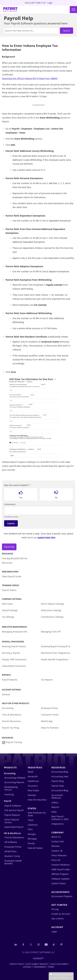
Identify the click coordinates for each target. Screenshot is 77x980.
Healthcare (33, 781)
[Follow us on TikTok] (54, 944)
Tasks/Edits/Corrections (14, 666)
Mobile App (47, 721)
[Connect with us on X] (31, 944)
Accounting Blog (60, 772)
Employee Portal (49, 708)
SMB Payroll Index (61, 869)
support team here (46, 537)
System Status (59, 883)
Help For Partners (50, 728)
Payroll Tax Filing (11, 728)
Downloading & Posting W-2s (56, 646)
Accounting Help (60, 776)
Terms (51, 967)
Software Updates (60, 879)
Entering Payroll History (14, 646)
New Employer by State (37, 814)
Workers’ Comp (12, 856)
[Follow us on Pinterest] (61, 944)
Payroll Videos (9, 590)
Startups (32, 795)
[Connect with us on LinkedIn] (16, 944)
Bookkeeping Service (11, 788)
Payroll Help (9, 547)
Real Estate (33, 790)
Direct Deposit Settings (53, 604)
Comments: (10, 504)
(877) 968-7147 (39, 3)
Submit (11, 523)
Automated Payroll (14, 827)
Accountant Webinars (57, 796)
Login (50, 3)
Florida (31, 843)
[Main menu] (73, 10)
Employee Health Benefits (13, 862)
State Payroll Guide (12, 576)
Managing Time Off (51, 632)
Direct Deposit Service (12, 821)
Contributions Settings (52, 617)
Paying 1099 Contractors (14, 659)
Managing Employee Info (15, 632)
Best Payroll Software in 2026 (60, 818)
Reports (55, 807)
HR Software (11, 842)
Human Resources (11, 721)
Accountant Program (62, 896)
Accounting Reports (14, 782)
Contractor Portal (50, 715)
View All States (35, 848)
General (6, 694)
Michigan (32, 839)
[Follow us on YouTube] (46, 944)
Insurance (33, 786)
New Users (7, 604)
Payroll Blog (58, 781)
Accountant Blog (60, 790)
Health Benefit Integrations (55, 659)
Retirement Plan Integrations (56, 653)
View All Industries (37, 800)
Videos (55, 802)
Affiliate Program (60, 874)
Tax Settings (8, 617)
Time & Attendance (12, 715)
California (33, 825)
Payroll (8, 801)
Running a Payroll (11, 653)
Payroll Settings (10, 610)
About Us (56, 837)
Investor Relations (61, 865)
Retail (31, 772)
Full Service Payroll (14, 810)
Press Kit (56, 860)
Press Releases (59, 855)
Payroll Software (13, 806)
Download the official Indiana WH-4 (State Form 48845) (30, 78)
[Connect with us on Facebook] (23, 944)
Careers (55, 851)
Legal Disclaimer (59, 964)
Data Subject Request (37, 964)
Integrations (58, 824)
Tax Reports (47, 680)
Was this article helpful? (17, 485)
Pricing (55, 909)
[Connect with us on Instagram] (38, 944)
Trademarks (40, 967)
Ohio (30, 829)
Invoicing (9, 794)
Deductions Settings (51, 610)
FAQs (54, 812)
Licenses (27, 967)
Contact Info (58, 841)
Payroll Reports (10, 680)
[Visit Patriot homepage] (10, 10)
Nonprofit (33, 776)
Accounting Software (15, 778)
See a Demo (58, 919)
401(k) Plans (11, 851)
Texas (31, 820)
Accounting (8, 708)
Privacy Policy (17, 964)
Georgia (32, 834)
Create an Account (61, 914)
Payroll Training (14, 742)
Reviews (56, 846)
